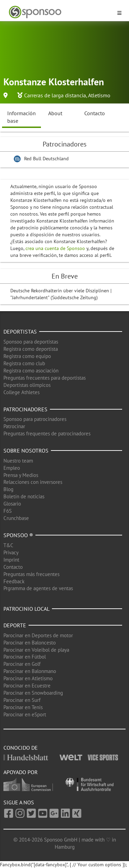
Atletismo (99, 95)
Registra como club (24, 363)
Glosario (12, 504)
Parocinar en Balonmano (30, 671)
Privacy (11, 552)
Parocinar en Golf (22, 664)
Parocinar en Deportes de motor (38, 635)
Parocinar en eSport (25, 714)
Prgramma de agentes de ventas (38, 588)
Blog (8, 489)
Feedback (14, 581)
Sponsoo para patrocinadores (35, 419)
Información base (21, 117)
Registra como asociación (31, 371)
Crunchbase (16, 518)
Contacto (95, 113)
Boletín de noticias (24, 496)
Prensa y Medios (21, 475)
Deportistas (20, 332)
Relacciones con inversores (33, 482)
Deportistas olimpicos (27, 385)
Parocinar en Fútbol (25, 657)
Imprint (11, 560)
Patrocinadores (25, 409)
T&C (8, 545)
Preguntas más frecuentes (31, 574)
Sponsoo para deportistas (31, 342)
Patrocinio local (26, 609)
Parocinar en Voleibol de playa (36, 650)
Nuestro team (18, 461)
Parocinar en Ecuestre (27, 686)
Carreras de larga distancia (55, 95)
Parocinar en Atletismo (28, 678)
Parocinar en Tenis (23, 707)
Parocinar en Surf (22, 700)
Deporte (15, 625)
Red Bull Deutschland (46, 159)
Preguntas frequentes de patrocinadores (47, 433)
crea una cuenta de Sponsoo (55, 248)
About (55, 113)
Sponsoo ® (18, 535)
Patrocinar (14, 426)
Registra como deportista (31, 349)
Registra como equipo (27, 356)
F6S (8, 511)
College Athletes (21, 392)
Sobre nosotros (26, 451)
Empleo (12, 468)
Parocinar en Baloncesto (30, 643)
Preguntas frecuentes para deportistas (45, 378)
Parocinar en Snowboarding (33, 693)
